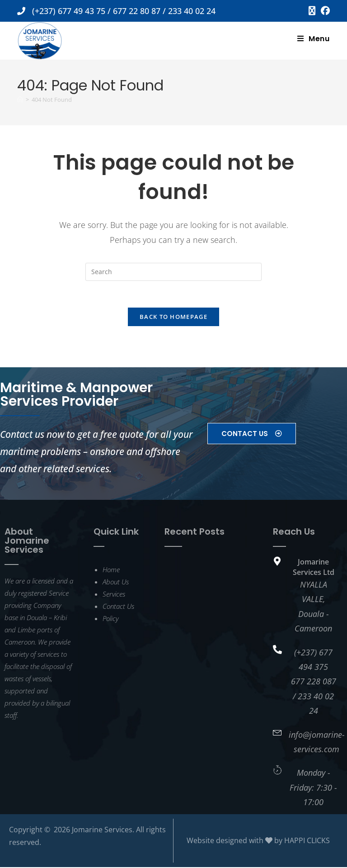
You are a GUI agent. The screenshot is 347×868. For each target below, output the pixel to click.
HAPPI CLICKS (307, 841)
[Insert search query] (173, 272)
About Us (116, 583)
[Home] (20, 100)
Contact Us (118, 607)
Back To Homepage (173, 318)
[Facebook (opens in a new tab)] (324, 11)
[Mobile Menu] (314, 39)
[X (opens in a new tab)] (312, 11)
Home (111, 570)
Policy (110, 619)
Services (114, 595)
